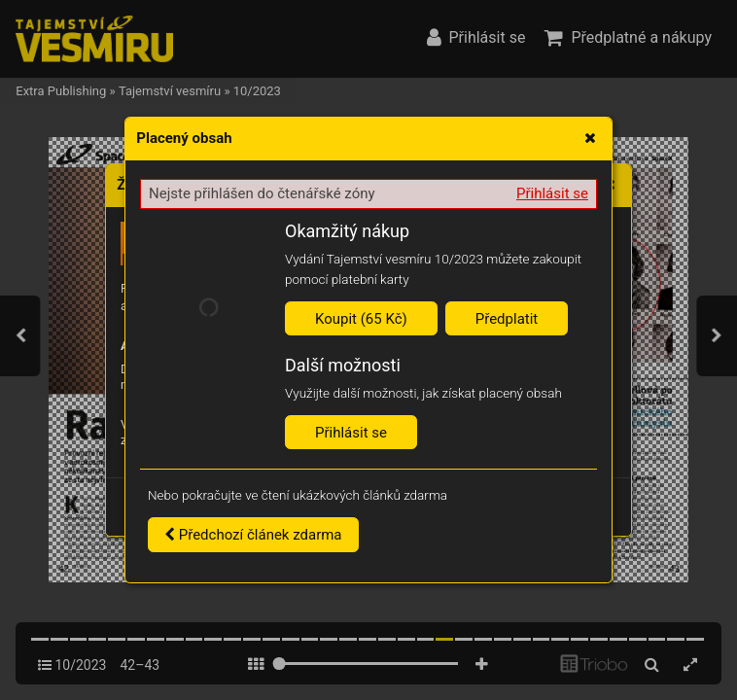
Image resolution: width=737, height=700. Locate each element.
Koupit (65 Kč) (361, 319)
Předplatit (507, 319)
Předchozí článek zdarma (253, 535)
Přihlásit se (552, 193)
